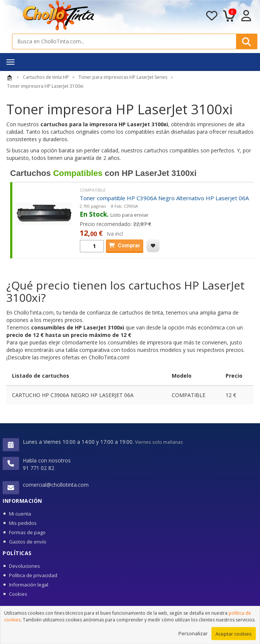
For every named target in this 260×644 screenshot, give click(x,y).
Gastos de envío (28, 542)
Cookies (18, 594)
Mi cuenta (20, 514)
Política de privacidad (33, 575)
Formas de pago (27, 532)
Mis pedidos (23, 523)
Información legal (29, 585)
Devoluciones (25, 566)
